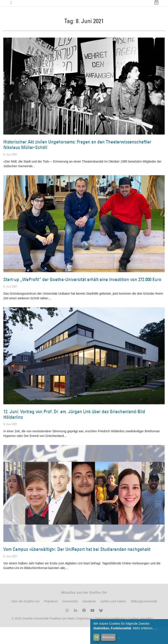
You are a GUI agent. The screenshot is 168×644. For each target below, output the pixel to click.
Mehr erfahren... (144, 628)
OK (97, 637)
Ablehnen (108, 637)
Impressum (84, 635)
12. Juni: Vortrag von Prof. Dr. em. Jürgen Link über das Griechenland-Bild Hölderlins (74, 431)
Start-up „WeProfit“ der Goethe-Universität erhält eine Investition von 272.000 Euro (82, 296)
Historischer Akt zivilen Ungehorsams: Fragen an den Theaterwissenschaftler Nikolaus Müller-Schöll (77, 161)
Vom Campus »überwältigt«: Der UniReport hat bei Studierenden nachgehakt (77, 566)
